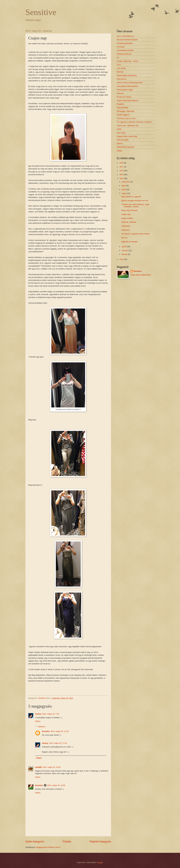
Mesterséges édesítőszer (127, 75)
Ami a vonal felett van (125, 36)
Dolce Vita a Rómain (129, 210)
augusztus (126, 182)
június (124, 189)
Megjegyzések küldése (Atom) (48, 847)
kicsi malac (121, 133)
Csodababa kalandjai (125, 50)
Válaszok (41, 727)
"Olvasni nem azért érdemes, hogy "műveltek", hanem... (135, 205)
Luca (119, 65)
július (124, 186)
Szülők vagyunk (123, 115)
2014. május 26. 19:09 (56, 785)
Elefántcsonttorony (124, 54)
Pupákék (120, 104)
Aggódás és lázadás (129, 242)
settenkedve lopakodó (126, 147)
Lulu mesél (121, 68)
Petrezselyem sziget (125, 90)
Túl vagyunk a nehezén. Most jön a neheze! (134, 122)
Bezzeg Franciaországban (127, 40)
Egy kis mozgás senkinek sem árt (135, 201)
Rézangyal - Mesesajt (125, 111)
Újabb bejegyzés (35, 842)
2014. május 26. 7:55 (50, 714)
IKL (118, 57)
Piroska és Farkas (124, 97)
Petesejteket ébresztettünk (127, 86)
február (125, 254)
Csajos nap (126, 214)
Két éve (124, 238)
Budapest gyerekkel (125, 43)
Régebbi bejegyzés (100, 842)
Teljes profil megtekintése (141, 275)
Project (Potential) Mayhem (128, 101)
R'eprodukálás (122, 108)
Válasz (38, 721)
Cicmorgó (121, 47)
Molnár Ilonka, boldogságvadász (130, 83)
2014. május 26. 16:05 (52, 767)
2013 (122, 259)
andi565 (38, 767)
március (125, 250)
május (124, 193)
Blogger (100, 862)
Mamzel (120, 72)
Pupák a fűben (127, 218)
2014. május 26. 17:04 (58, 743)
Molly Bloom (122, 79)
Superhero (125, 230)
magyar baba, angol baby (127, 136)
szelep (119, 151)
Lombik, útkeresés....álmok (127, 61)
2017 (122, 167)
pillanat (120, 143)
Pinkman (120, 93)
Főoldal (67, 842)
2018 (122, 163)
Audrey (38, 714)
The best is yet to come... (127, 118)
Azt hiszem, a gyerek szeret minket (135, 234)
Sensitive (41, 12)
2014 (122, 178)
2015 (122, 175)
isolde (119, 129)
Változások (126, 226)
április (124, 247)
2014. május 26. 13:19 (60, 731)
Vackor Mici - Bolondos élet (128, 126)
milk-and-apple (123, 140)
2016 (122, 171)
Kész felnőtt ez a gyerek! (131, 197)
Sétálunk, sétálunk (129, 222)
